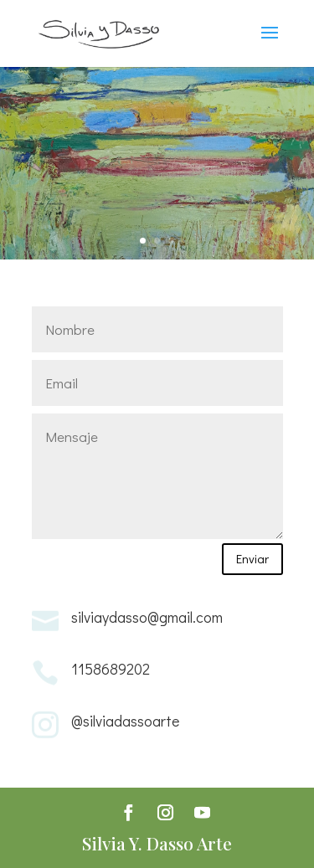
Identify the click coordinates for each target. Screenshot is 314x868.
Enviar (252, 558)
